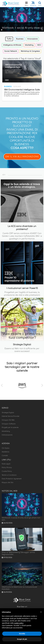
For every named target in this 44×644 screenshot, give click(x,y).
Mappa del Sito (8, 483)
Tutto (9, 39)
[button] (41, 612)
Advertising (6, 431)
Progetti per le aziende (10, 427)
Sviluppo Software (9, 424)
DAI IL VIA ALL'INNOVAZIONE (22, 157)
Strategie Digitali (8, 413)
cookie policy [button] (19, 623)
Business (20, 39)
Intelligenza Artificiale (12, 45)
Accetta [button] (22, 634)
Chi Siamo (6, 448)
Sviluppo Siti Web (8, 420)
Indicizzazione (7, 435)
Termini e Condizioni (9, 475)
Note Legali (6, 464)
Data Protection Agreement (12, 479)
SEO (39, 45)
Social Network (11, 51)
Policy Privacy (7, 468)
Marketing (29, 45)
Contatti (5, 456)
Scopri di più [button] (22, 639)
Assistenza (6, 452)
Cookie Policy (7, 471)
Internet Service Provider (11, 416)
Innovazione (32, 39)
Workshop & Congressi (30, 51)
